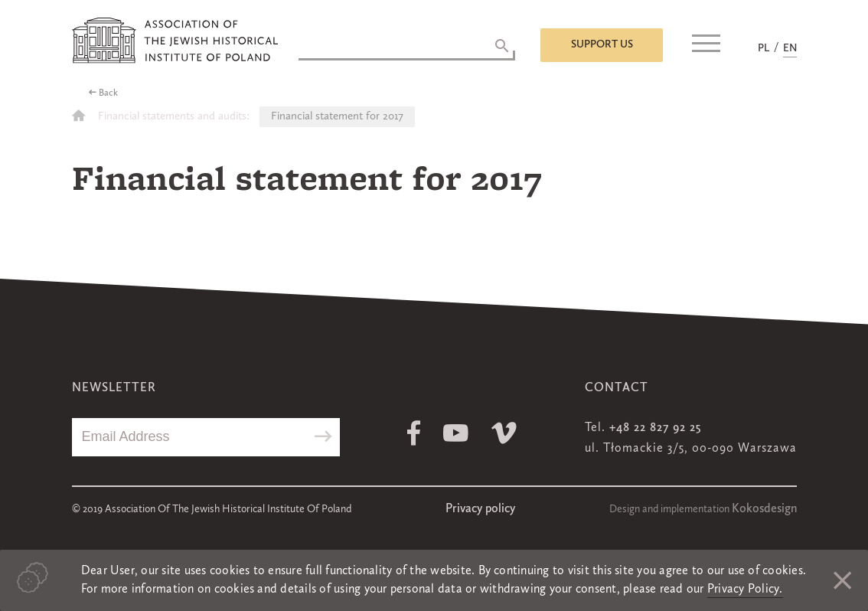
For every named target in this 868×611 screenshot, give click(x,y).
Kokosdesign (764, 509)
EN (790, 48)
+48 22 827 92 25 (655, 428)
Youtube (456, 433)
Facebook (414, 433)
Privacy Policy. (745, 590)
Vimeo (504, 433)
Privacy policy (480, 509)
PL (764, 48)
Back (108, 93)
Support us (602, 44)
